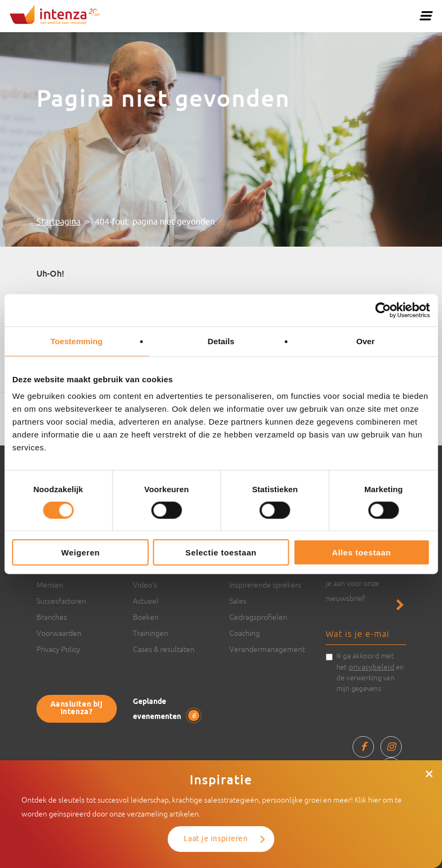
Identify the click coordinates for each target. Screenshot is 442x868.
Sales (238, 601)
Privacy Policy (58, 649)
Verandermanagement (267, 649)
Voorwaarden (59, 633)
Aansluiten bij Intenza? (77, 709)
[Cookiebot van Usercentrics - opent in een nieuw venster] (383, 310)
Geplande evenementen (166, 710)
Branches (52, 617)
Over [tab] (366, 341)
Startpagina (58, 222)
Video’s (145, 585)
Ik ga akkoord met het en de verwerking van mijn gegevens (370, 672)
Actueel (146, 601)
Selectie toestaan (221, 552)
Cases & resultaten (164, 649)
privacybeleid (372, 667)
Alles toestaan (362, 552)
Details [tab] (221, 341)
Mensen (50, 585)
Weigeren (80, 552)
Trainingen (151, 633)
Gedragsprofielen (258, 617)
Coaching (245, 633)
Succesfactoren (61, 601)
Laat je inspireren (216, 839)
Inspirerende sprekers (265, 585)
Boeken (146, 617)
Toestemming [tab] (77, 341)
